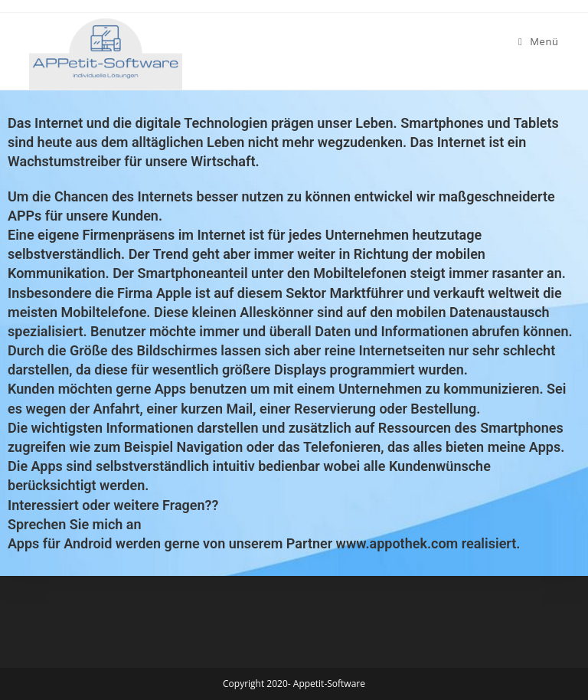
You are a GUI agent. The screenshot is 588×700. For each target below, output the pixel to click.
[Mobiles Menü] (539, 41)
